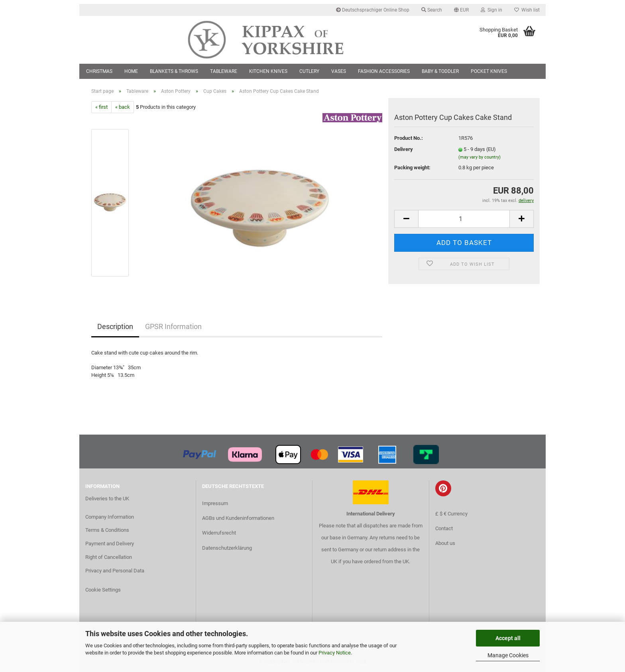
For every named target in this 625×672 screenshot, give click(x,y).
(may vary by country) (480, 157)
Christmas (99, 71)
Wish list (527, 10)
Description (115, 326)
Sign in (491, 10)
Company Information (110, 517)
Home (131, 71)
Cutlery (309, 71)
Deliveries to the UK (107, 499)
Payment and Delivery (110, 544)
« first (101, 107)
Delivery (404, 149)
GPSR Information (173, 326)
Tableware (224, 71)
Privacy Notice (335, 653)
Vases (339, 71)
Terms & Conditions (107, 530)
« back (123, 107)
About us (445, 543)
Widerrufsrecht (219, 533)
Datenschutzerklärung (227, 548)
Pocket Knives (489, 71)
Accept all (508, 638)
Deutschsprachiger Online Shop (373, 10)
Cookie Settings (103, 590)
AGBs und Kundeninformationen (238, 518)
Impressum (215, 503)
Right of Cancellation (109, 557)
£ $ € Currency (451, 514)
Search (432, 10)
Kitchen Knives (268, 71)
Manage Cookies (508, 655)
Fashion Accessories (384, 71)
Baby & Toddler (440, 71)
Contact (444, 528)
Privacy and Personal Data (115, 571)
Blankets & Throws (174, 71)
